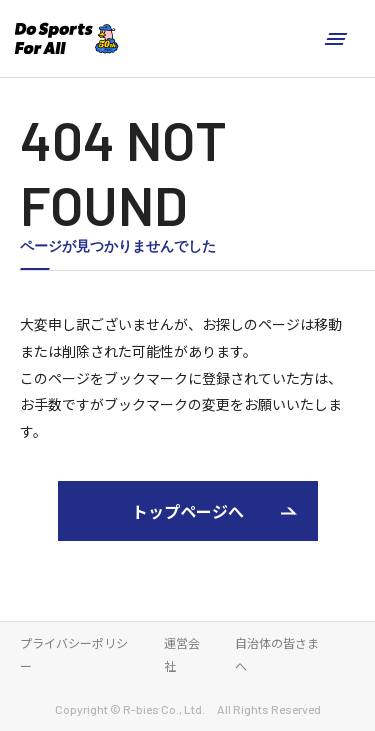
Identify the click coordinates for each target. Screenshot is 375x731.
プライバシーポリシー (74, 654)
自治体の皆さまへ (277, 654)
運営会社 (182, 654)
